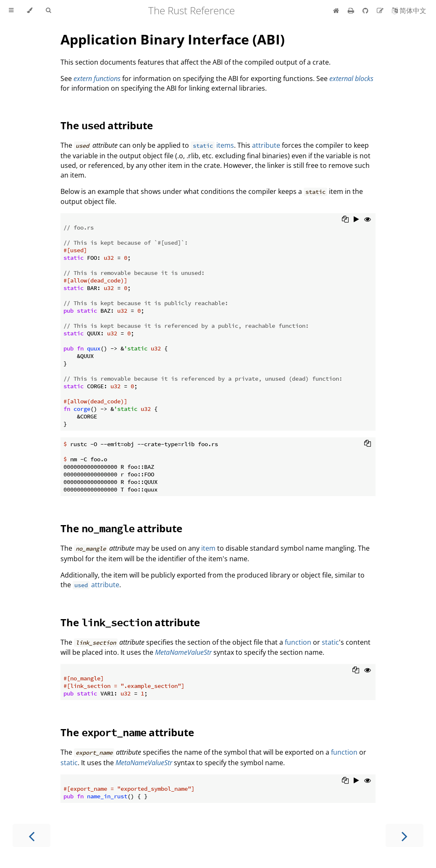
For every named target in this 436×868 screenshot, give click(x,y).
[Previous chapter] (32, 835)
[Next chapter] (404, 835)
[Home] (336, 10)
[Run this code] (356, 220)
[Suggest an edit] (381, 10)
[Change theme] (30, 10)
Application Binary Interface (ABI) (173, 39)
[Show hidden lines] (368, 220)
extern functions (97, 78)
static (330, 642)
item (208, 548)
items (212, 145)
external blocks (351, 78)
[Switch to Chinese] (409, 10)
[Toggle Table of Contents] (11, 10)
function (298, 642)
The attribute (107, 125)
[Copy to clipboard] (345, 220)
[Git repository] (366, 10)
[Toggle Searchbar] (48, 10)
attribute (266, 145)
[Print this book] (352, 10)
